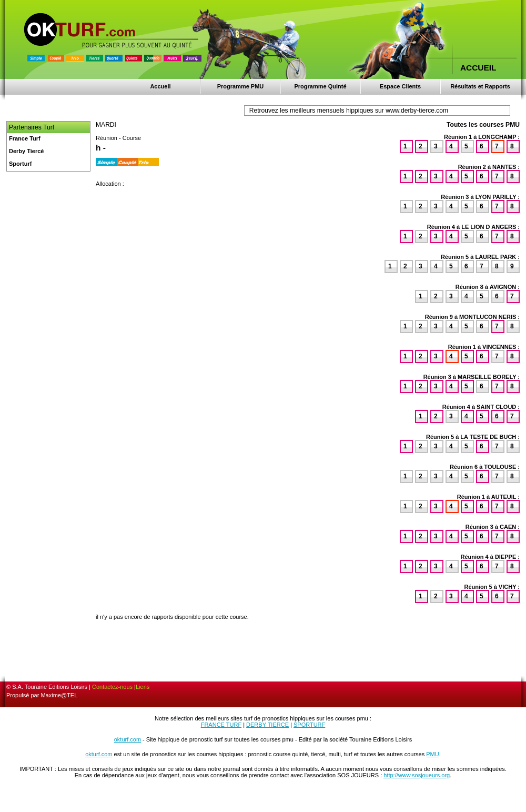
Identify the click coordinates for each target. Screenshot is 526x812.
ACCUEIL (478, 68)
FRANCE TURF (221, 725)
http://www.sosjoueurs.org (417, 775)
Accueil (160, 86)
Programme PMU (241, 86)
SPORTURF (309, 725)
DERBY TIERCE (267, 725)
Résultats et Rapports (480, 86)
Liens (143, 687)
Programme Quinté (320, 86)
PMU (432, 754)
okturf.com (128, 739)
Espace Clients (400, 86)
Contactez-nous (112, 687)
